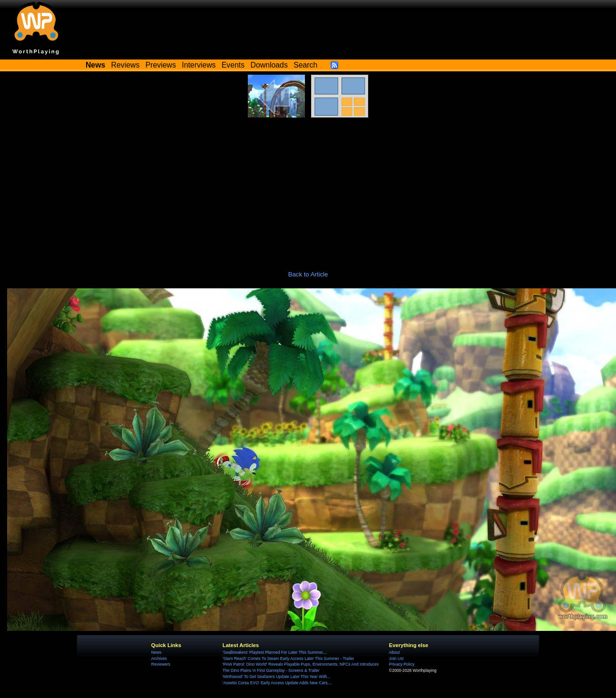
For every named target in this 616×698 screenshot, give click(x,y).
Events (233, 65)
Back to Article (308, 274)
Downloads (269, 65)
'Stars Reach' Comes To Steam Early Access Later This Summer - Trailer (288, 659)
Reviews (126, 65)
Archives (159, 659)
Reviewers (161, 664)
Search (305, 65)
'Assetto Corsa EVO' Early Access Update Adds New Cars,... (277, 683)
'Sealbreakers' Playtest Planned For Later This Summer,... (275, 652)
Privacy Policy (402, 664)
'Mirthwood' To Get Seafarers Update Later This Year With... (277, 677)
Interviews (199, 65)
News (156, 652)
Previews (161, 65)
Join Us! (396, 659)
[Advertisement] (308, 189)
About (394, 652)
